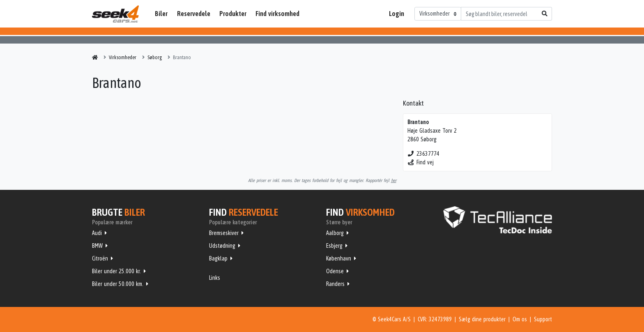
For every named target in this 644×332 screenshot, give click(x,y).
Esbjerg (334, 246)
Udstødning (222, 246)
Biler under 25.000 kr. (116, 271)
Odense (335, 271)
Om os (520, 319)
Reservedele (194, 14)
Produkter (233, 14)
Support (543, 319)
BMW (97, 246)
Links (215, 278)
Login (397, 14)
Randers (335, 284)
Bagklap (218, 258)
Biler (161, 14)
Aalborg (335, 233)
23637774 (424, 154)
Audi (97, 233)
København (339, 258)
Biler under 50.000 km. (118, 284)
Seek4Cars (115, 14)
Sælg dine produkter (482, 319)
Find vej (421, 162)
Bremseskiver (224, 233)
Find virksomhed (277, 14)
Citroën (100, 258)
